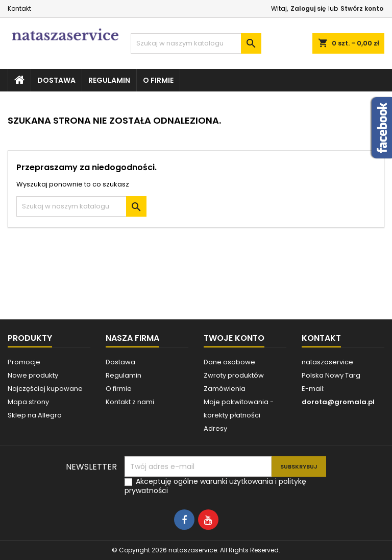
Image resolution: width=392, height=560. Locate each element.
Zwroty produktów (234, 375)
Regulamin (109, 80)
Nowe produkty (33, 375)
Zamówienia (225, 389)
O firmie (158, 80)
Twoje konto (234, 338)
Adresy (215, 428)
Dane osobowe (229, 362)
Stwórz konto (362, 8)
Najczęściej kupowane (45, 389)
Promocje (24, 362)
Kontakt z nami (130, 402)
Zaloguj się (308, 8)
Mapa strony (28, 402)
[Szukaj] (196, 43)
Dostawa (56, 80)
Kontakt (19, 8)
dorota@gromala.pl (338, 402)
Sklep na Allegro (35, 415)
